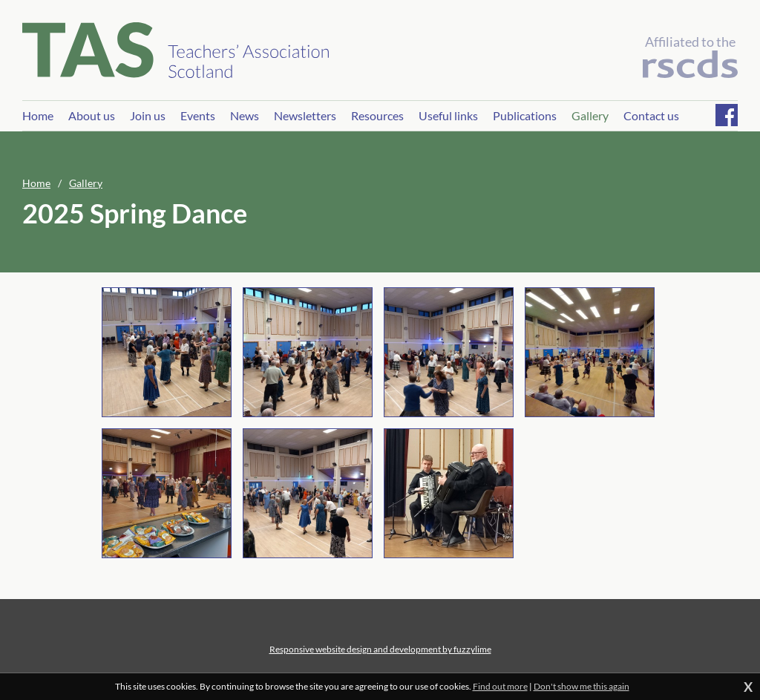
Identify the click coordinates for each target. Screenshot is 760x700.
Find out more (500, 686)
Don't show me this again (582, 686)
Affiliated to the (690, 56)
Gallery (86, 183)
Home (36, 183)
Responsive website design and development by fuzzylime (380, 649)
